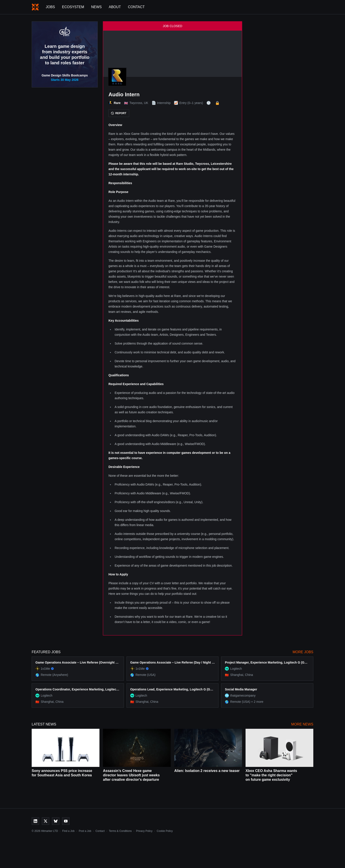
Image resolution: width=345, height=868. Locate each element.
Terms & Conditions (120, 831)
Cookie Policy (165, 831)
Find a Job (68, 831)
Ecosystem (73, 7)
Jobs (50, 7)
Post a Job (85, 831)
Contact (136, 7)
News (96, 7)
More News (302, 724)
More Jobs (303, 652)
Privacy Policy (144, 831)
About (115, 7)
